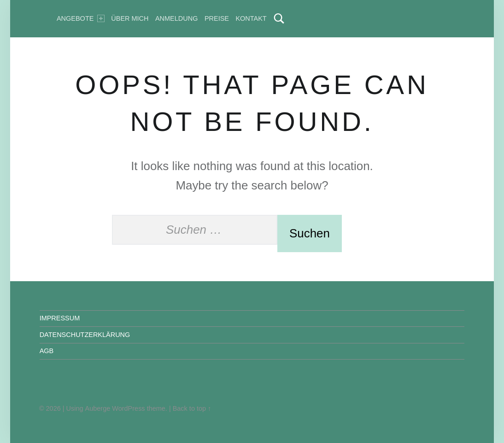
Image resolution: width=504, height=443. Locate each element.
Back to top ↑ (192, 408)
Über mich (130, 18)
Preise (217, 18)
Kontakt (251, 18)
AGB (47, 351)
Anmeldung (176, 18)
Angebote (81, 18)
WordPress (128, 408)
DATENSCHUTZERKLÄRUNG (85, 335)
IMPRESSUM (60, 318)
